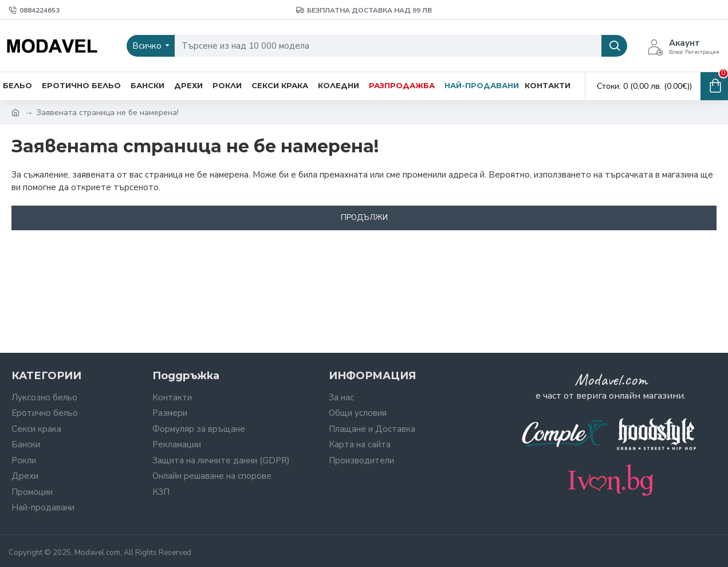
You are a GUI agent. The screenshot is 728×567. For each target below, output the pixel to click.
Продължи (364, 218)
